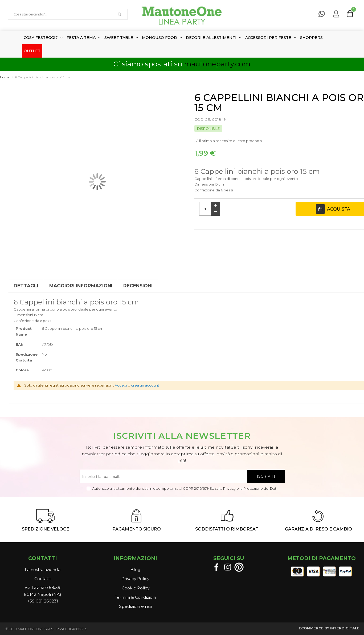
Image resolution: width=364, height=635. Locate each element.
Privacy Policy (135, 579)
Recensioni (138, 286)
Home (5, 77)
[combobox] (60, 14)
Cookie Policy (136, 588)
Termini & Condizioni (135, 597)
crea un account (145, 385)
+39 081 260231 (43, 601)
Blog (135, 570)
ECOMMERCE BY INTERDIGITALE (329, 628)
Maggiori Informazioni (81, 286)
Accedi (121, 385)
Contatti (42, 579)
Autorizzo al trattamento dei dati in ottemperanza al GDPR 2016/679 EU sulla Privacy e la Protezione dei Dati (184, 488)
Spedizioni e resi (136, 606)
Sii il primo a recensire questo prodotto (228, 141)
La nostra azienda (43, 570)
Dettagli (26, 286)
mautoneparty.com (217, 64)
